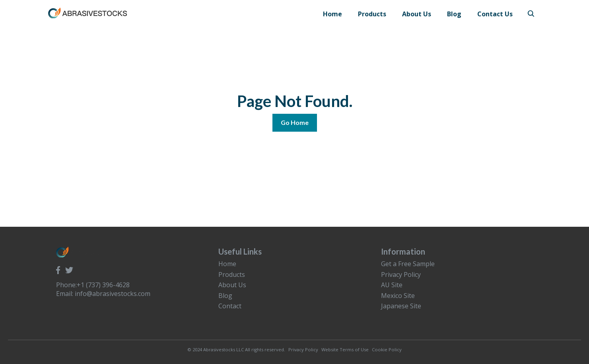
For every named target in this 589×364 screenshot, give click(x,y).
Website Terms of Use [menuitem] (345, 349)
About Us (417, 14)
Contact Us (495, 14)
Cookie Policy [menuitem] (387, 349)
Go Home (295, 122)
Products (372, 14)
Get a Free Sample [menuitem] (408, 264)
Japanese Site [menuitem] (401, 306)
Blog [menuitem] (225, 296)
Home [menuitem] (227, 264)
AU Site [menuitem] (392, 285)
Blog (454, 14)
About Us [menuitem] (232, 285)
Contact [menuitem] (230, 306)
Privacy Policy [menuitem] (401, 274)
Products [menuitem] (232, 274)
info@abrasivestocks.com (113, 294)
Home (332, 14)
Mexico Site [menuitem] (398, 296)
